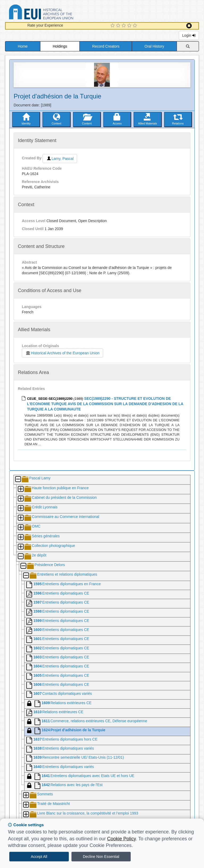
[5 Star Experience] (136, 26)
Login (189, 35)
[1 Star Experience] (113, 26)
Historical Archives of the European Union (62, 353)
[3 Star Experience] (124, 26)
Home (23, 46)
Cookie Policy (121, 839)
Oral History (154, 46)
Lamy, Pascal (60, 159)
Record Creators (106, 46)
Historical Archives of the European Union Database (56, 13)
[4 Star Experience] (130, 26)
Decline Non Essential (101, 857)
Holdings (60, 46)
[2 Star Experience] (119, 26)
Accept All (39, 857)
